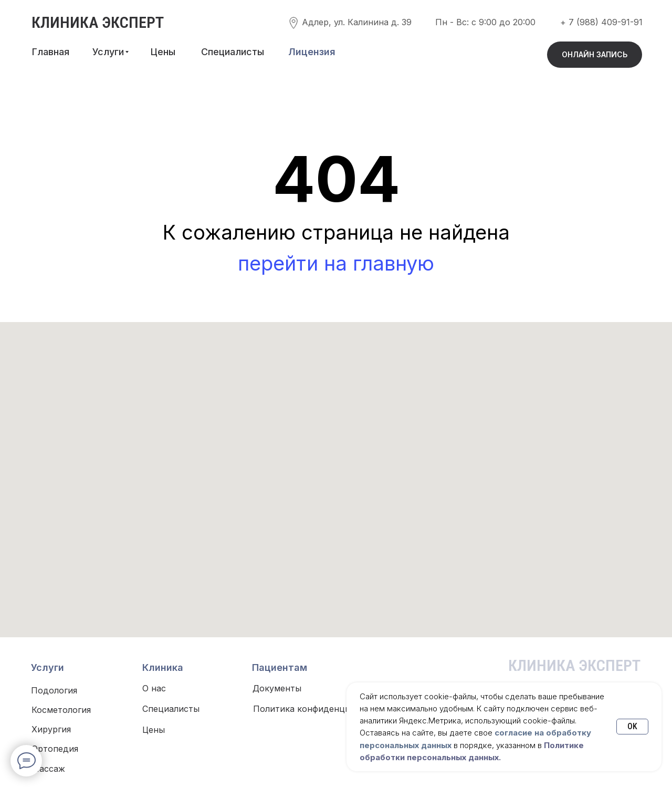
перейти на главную (336, 263)
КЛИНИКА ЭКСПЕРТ (98, 22)
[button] (312, 52)
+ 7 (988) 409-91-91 (601, 22)
